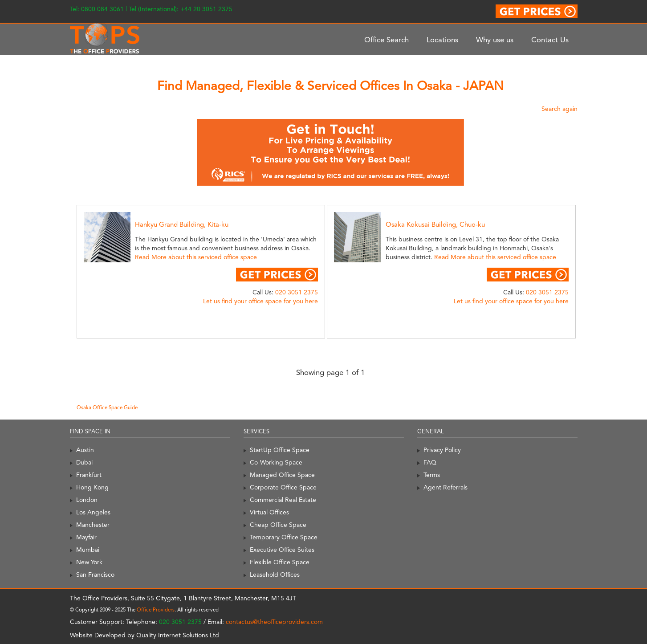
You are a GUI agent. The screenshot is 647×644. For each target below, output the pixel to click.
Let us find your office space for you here (260, 301)
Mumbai (88, 550)
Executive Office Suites (282, 550)
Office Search (387, 40)
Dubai (84, 462)
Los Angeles (93, 512)
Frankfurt (89, 475)
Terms (432, 475)
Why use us (495, 40)
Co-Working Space (276, 462)
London (87, 500)
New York (89, 562)
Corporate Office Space (283, 487)
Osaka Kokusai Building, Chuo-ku (435, 224)
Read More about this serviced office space (196, 257)
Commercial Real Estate (283, 500)
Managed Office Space (282, 475)
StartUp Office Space (280, 450)
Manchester (93, 525)
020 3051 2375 (297, 292)
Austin (85, 450)
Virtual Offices (269, 512)
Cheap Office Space (278, 525)
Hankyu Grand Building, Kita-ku (182, 224)
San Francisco (95, 575)
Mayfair (86, 537)
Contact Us (550, 40)
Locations (442, 40)
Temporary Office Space (284, 537)
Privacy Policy (442, 450)
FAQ (430, 462)
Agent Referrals (446, 487)
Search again (560, 109)
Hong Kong (92, 487)
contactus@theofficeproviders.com (274, 622)
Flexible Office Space (280, 562)
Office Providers (156, 610)
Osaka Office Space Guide (107, 408)
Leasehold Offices (275, 575)
